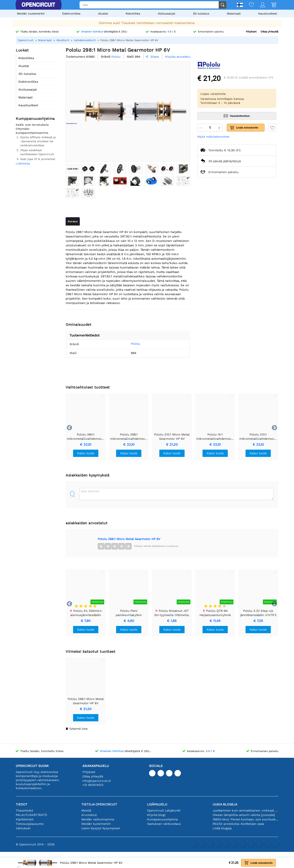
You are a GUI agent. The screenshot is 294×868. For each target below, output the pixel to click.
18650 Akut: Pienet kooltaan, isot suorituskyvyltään (245, 819)
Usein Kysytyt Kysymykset (101, 828)
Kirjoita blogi (156, 815)
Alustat (103, 14)
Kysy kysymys (90, 491)
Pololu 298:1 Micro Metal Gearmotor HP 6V (129, 539)
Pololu (129, 344)
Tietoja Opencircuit (99, 804)
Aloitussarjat (167, 14)
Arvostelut (89, 815)
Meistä (86, 811)
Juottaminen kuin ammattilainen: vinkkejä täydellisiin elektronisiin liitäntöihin (245, 811)
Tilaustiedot (24, 811)
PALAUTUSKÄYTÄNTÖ (31, 815)
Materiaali (234, 14)
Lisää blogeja (222, 828)
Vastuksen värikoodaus (164, 824)
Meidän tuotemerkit (31, 14)
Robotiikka (133, 14)
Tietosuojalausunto (30, 824)
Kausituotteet (268, 14)
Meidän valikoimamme (98, 819)
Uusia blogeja (225, 804)
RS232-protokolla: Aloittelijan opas (238, 824)
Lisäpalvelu (157, 804)
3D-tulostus (201, 14)
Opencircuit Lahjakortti (164, 811)
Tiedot (22, 804)
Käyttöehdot (25, 819)
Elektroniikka (71, 14)
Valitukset (23, 828)
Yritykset (251, 32)
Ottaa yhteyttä (269, 32)
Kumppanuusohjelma (162, 819)
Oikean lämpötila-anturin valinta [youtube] (244, 815)
